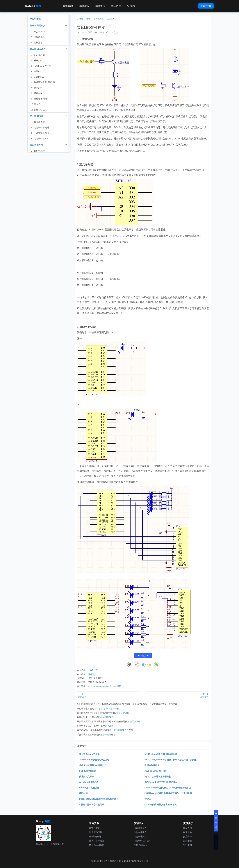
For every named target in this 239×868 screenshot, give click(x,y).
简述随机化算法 (87, 777)
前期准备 (38, 43)
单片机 (92, 674)
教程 (88, 19)
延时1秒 (38, 88)
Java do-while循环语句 (156, 771)
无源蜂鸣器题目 (41, 133)
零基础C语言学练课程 (109, 709)
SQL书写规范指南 (88, 771)
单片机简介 (39, 32)
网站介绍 (187, 828)
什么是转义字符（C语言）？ (93, 765)
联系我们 (187, 832)
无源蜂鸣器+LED (42, 138)
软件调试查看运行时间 (45, 82)
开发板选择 (39, 37)
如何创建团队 (140, 836)
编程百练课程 (134, 721)
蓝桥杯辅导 (106, 735)
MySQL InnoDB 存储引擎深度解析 (161, 754)
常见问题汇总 (140, 845)
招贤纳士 (187, 841)
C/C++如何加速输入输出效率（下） (161, 805)
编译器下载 (95, 828)
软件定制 (187, 845)
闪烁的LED (39, 77)
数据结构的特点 (152, 765)
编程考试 (101, 6)
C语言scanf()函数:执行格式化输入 (161, 782)
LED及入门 (112, 19)
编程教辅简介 (140, 828)
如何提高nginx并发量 (89, 754)
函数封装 (83, 793)
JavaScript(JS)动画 (89, 782)
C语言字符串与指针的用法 (92, 805)
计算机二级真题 (97, 845)
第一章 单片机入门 (39, 26)
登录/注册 (206, 6)
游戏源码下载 (96, 832)
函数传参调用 (40, 99)
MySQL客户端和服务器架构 (158, 777)
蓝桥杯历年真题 (97, 841)
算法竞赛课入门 (121, 730)
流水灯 (37, 104)
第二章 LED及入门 (39, 49)
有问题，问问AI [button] (216, 821)
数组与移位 (39, 110)
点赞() (143, 655)
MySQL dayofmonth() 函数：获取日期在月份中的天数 (170, 760)
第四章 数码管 (37, 145)
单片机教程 (99, 19)
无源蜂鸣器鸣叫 (41, 128)
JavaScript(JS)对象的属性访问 (94, 760)
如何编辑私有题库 (142, 841)
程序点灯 (38, 60)
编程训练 (85, 6)
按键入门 (149, 799)
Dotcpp (33, 6)
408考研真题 (95, 836)
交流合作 (187, 836)
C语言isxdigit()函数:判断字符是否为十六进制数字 (168, 793)
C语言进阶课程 (122, 713)
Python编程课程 (106, 717)
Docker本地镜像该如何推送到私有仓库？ (99, 799)
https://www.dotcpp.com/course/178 (104, 686)
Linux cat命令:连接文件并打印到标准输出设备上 (168, 788)
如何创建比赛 (140, 832)
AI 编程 (132, 6)
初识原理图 (39, 55)
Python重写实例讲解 (89, 788)
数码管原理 (39, 151)
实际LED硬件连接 (42, 66)
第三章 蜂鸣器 (37, 116)
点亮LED (38, 71)
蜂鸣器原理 (39, 122)
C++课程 (109, 726)
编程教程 (68, 6)
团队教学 (117, 6)
